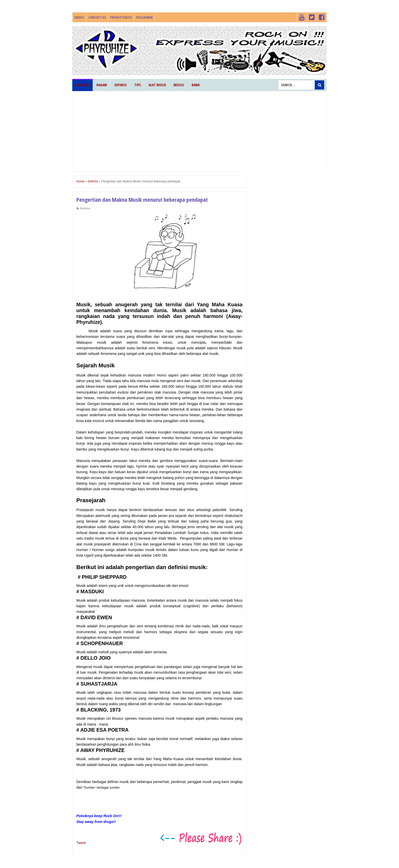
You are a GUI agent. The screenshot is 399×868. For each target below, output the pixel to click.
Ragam (102, 85)
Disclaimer (144, 17)
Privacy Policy (121, 17)
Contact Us (97, 17)
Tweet (81, 843)
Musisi (179, 85)
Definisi (121, 85)
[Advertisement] (199, 132)
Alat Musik (157, 85)
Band (196, 85)
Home (82, 85)
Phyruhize (73, 26)
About (79, 17)
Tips (138, 85)
